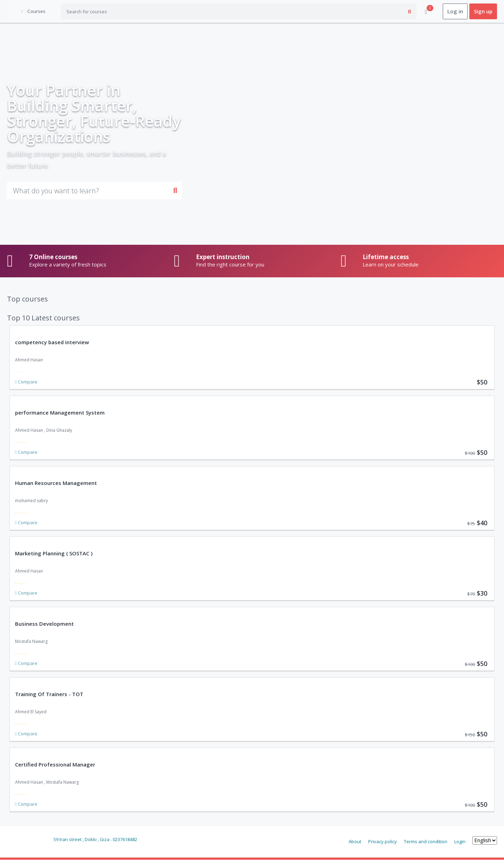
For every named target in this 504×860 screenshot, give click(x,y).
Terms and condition (426, 841)
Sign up (483, 12)
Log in (455, 12)
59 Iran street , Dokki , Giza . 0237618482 (95, 839)
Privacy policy (383, 841)
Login (460, 841)
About (355, 841)
